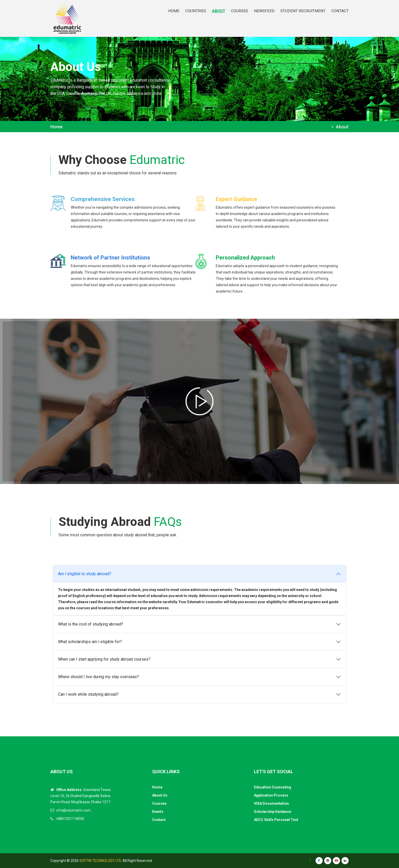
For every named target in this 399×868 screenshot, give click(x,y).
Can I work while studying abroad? (88, 694)
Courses (159, 803)
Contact (159, 820)
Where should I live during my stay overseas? (98, 677)
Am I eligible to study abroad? (85, 574)
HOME (174, 11)
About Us (160, 795)
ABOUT (219, 11)
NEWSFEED (264, 11)
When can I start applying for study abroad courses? (104, 659)
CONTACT (340, 11)
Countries (196, 11)
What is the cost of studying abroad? (91, 624)
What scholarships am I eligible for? (90, 642)
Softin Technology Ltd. (101, 861)
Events (158, 812)
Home (56, 127)
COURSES (240, 11)
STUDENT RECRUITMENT (303, 11)
